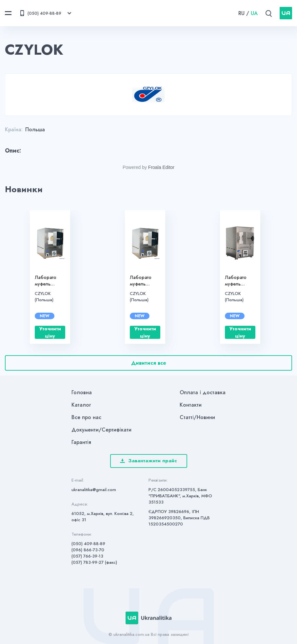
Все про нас (86, 417)
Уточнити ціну (50, 332)
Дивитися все (149, 363)
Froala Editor (161, 167)
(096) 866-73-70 (88, 550)
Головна (82, 392)
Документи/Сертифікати (101, 430)
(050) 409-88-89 (88, 544)
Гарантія (81, 442)
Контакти (191, 405)
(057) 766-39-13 (87, 556)
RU (241, 13)
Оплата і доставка (203, 392)
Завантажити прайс (148, 461)
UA (254, 13)
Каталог (81, 405)
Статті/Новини (197, 417)
